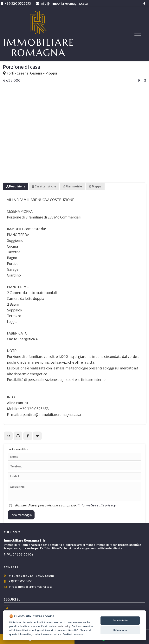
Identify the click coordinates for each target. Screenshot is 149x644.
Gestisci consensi (73, 634)
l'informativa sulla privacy (96, 505)
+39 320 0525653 (18, 3)
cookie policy (63, 626)
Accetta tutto (120, 620)
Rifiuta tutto (120, 630)
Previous (8, 122)
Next (141, 122)
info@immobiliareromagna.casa (62, 3)
